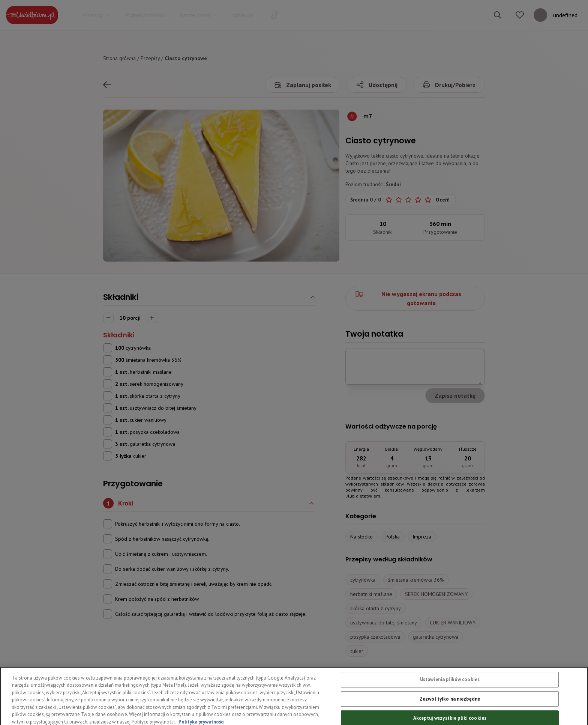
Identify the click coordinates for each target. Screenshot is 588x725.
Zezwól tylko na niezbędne (450, 711)
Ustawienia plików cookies (450, 692)
